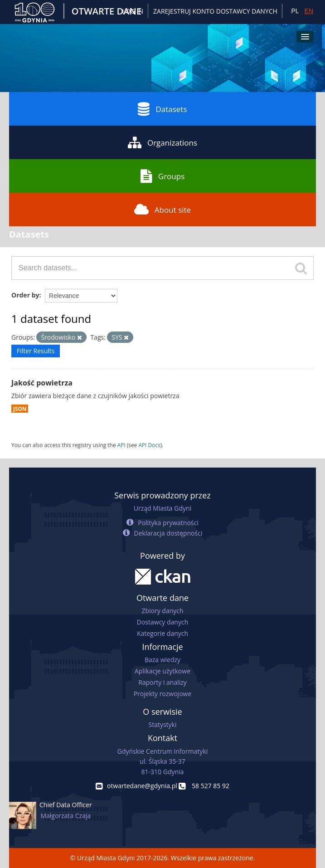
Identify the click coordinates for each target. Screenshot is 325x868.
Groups (162, 176)
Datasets (162, 109)
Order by (25, 295)
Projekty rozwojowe (163, 694)
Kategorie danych (162, 633)
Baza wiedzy (162, 660)
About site (162, 210)
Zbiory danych (162, 611)
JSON (20, 409)
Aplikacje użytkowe (162, 671)
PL (295, 11)
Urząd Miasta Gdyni (162, 508)
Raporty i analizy (162, 682)
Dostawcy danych (162, 622)
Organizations (162, 142)
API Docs (149, 445)
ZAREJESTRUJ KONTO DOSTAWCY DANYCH (215, 11)
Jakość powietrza (42, 383)
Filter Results (36, 351)
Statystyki (162, 724)
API (121, 445)
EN (309, 11)
